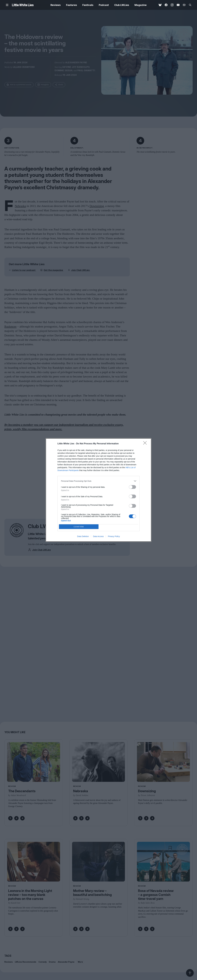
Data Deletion (83, 536)
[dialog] (99, 490)
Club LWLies (122, 5)
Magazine (140, 5)
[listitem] (99, 481)
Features (71, 5)
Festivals (88, 5)
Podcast (104, 5)
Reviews (56, 5)
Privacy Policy (114, 536)
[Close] (146, 444)
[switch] (132, 487)
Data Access (98, 536)
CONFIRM (79, 527)
